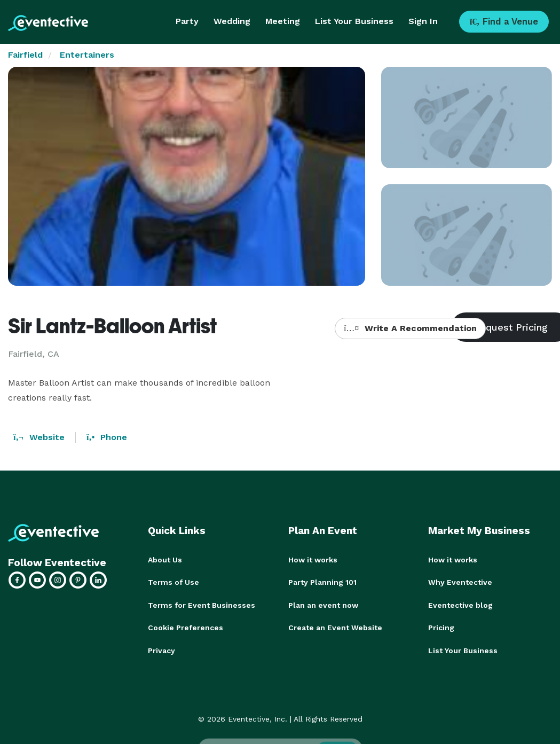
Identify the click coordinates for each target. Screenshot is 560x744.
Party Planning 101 (322, 582)
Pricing (441, 627)
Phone (107, 437)
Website (39, 437)
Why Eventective (460, 582)
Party (187, 21)
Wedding (232, 21)
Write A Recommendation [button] (410, 328)
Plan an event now (323, 605)
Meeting (283, 21)
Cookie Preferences (186, 627)
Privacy (161, 649)
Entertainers (87, 55)
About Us (165, 560)
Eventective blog (460, 605)
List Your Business (354, 21)
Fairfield (25, 55)
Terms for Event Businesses (202, 605)
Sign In (423, 21)
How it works (313, 560)
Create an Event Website (335, 627)
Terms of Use (173, 582)
